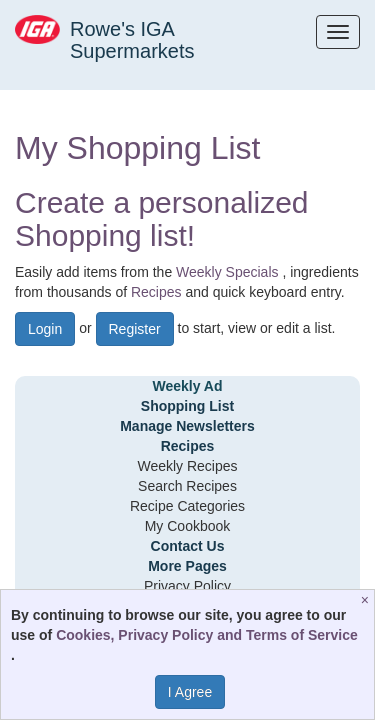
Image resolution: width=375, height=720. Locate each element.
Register (135, 329)
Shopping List (187, 406)
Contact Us (188, 546)
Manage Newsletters (187, 426)
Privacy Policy (187, 586)
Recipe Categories (187, 506)
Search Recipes (187, 486)
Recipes (156, 292)
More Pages (187, 566)
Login (45, 329)
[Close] (367, 600)
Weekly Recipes (187, 466)
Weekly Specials (227, 272)
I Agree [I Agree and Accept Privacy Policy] (190, 692)
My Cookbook (188, 526)
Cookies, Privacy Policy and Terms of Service (207, 635)
